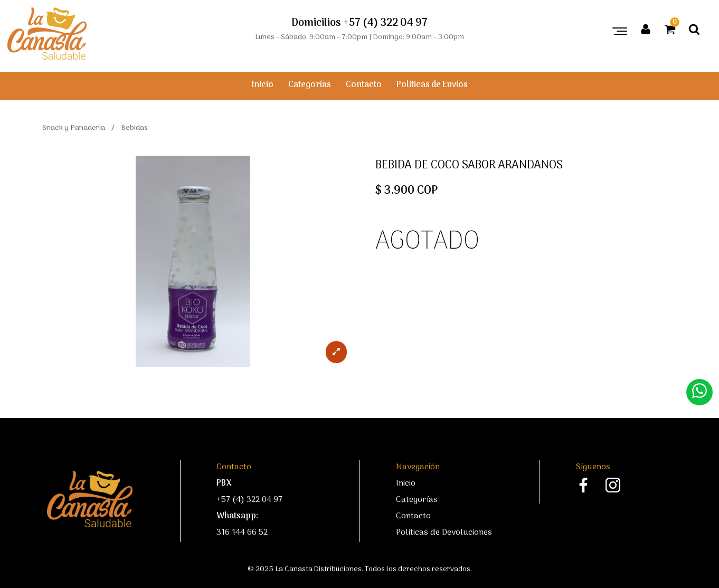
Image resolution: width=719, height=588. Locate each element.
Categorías (310, 85)
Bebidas (134, 128)
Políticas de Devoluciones (444, 533)
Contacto (364, 85)
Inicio (263, 85)
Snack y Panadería (74, 128)
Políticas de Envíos (432, 85)
